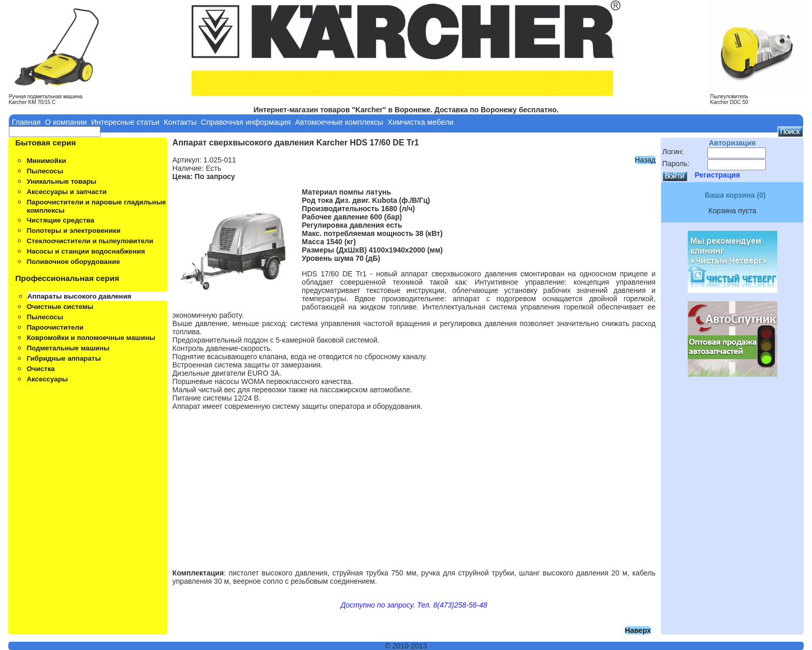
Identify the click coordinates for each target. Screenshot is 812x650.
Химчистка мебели (421, 122)
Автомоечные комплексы (339, 122)
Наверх (638, 630)
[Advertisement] (414, 485)
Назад (645, 160)
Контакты (180, 122)
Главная (26, 122)
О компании (66, 122)
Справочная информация (246, 122)
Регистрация (717, 175)
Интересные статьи (125, 122)
